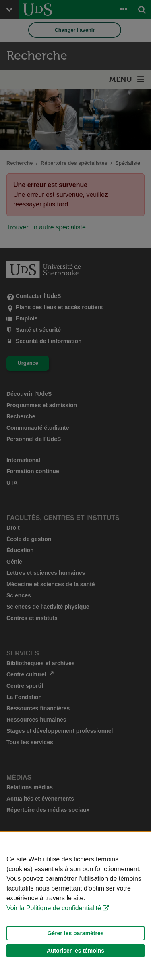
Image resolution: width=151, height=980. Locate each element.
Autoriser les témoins (75, 951)
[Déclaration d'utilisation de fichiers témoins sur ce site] (75, 906)
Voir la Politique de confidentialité (54, 908)
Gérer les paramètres (75, 933)
